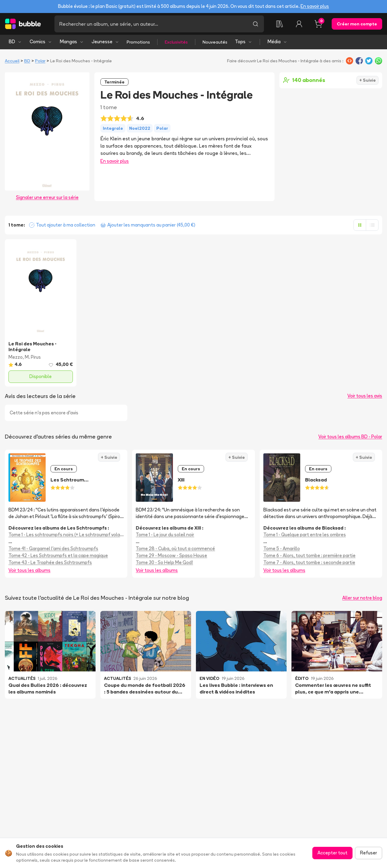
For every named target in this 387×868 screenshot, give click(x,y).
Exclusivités (176, 42)
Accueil (12, 61)
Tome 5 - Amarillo (282, 548)
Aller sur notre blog (362, 598)
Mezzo (16, 357)
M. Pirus (33, 357)
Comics (41, 42)
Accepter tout (332, 853)
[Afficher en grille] (360, 225)
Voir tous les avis (365, 396)
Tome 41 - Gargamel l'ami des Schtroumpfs (53, 548)
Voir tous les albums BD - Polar (350, 437)
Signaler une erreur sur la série (47, 197)
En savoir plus (315, 6)
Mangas (72, 42)
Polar (40, 61)
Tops (244, 42)
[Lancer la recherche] (255, 24)
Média (277, 42)
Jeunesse (105, 42)
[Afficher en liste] (372, 225)
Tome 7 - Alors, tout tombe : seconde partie (309, 562)
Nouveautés (215, 42)
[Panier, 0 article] (318, 24)
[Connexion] (299, 24)
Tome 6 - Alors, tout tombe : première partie (309, 555)
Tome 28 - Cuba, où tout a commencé (175, 548)
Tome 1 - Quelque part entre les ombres (305, 535)
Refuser (369, 853)
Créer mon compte (357, 24)
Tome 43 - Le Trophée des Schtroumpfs (50, 562)
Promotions (138, 42)
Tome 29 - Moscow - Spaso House (171, 555)
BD (15, 42)
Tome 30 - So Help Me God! (164, 562)
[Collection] (280, 24)
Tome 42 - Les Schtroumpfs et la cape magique (58, 555)
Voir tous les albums (29, 570)
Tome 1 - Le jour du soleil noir (165, 535)
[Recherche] (151, 24)
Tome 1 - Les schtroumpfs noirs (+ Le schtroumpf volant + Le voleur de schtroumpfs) (66, 535)
